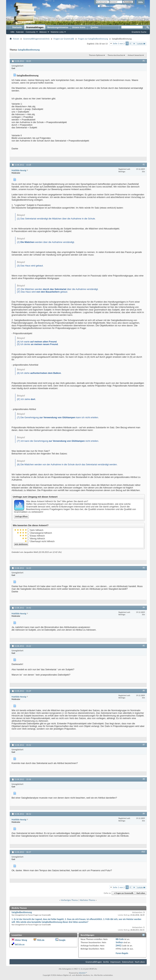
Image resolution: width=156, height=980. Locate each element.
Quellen (94, 27)
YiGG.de (41, 940)
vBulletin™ (83, 973)
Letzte (141, 44)
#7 (144, 745)
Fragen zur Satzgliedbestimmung (93, 39)
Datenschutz (128, 962)
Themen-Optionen (96, 55)
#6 (144, 691)
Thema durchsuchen (116, 55)
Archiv (106, 962)
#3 (144, 568)
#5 (144, 646)
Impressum (115, 962)
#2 (144, 164)
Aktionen (43, 32)
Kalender (20, 32)
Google (62, 940)
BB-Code (120, 939)
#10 (143, 852)
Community (31, 32)
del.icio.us (20, 944)
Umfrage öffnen (21, 517)
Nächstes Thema (87, 900)
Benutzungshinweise (58, 27)
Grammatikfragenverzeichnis (36, 39)
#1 (144, 61)
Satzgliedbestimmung (29, 50)
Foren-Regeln (122, 953)
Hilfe (141, 2)
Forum (16, 39)
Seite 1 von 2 (119, 43)
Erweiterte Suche (139, 32)
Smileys (119, 942)
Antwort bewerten (135, 55)
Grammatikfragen (35, 27)
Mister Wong (21, 940)
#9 (144, 814)
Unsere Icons (79, 27)
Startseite (17, 27)
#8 (144, 779)
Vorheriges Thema (69, 900)
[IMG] (119, 946)
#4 (144, 607)
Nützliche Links (57, 32)
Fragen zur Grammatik (64, 39)
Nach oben (141, 893)
